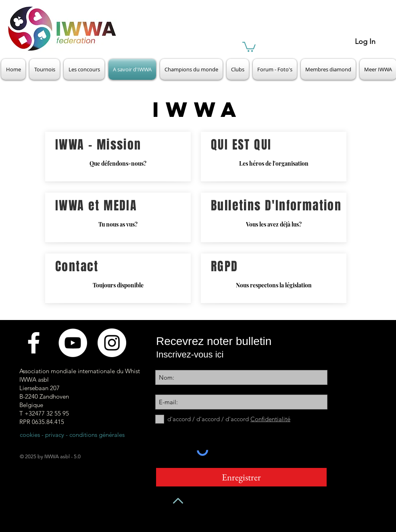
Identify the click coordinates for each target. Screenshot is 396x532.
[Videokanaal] (73, 343)
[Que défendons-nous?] (118, 157)
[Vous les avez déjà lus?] (274, 217)
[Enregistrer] (241, 477)
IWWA (70, 145)
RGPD (225, 266)
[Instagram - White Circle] (112, 343)
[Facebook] (34, 343)
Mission (119, 145)
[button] (249, 46)
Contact (77, 266)
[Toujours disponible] (118, 278)
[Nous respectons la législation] (274, 278)
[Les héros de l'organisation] (274, 157)
